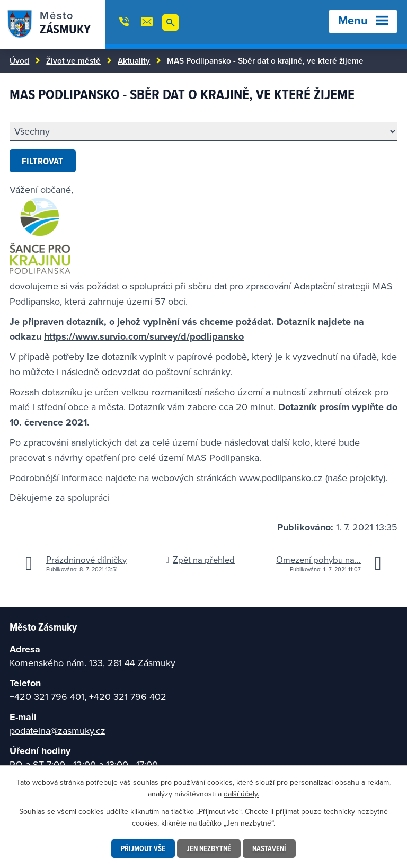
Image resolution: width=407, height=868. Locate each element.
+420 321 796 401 (47, 697)
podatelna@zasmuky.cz (57, 730)
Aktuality (134, 60)
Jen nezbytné (209, 848)
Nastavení (269, 848)
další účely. (241, 794)
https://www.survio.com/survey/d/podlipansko (144, 336)
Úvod (19, 60)
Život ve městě (73, 60)
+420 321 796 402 (128, 697)
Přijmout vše (143, 848)
